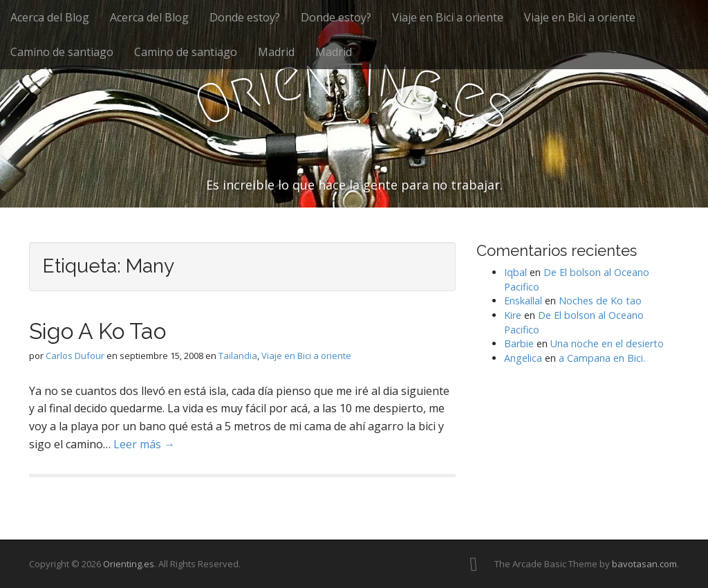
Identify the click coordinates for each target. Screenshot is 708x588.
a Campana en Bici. (602, 358)
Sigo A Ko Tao (97, 331)
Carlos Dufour (75, 356)
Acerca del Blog (50, 17)
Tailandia (238, 356)
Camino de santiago (62, 52)
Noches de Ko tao (600, 301)
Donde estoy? (245, 17)
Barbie (519, 343)
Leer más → (144, 444)
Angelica (523, 358)
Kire (513, 315)
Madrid (276, 52)
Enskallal (523, 301)
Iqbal (515, 272)
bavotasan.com (644, 564)
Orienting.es (129, 564)
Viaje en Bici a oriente (448, 17)
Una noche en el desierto (607, 343)
